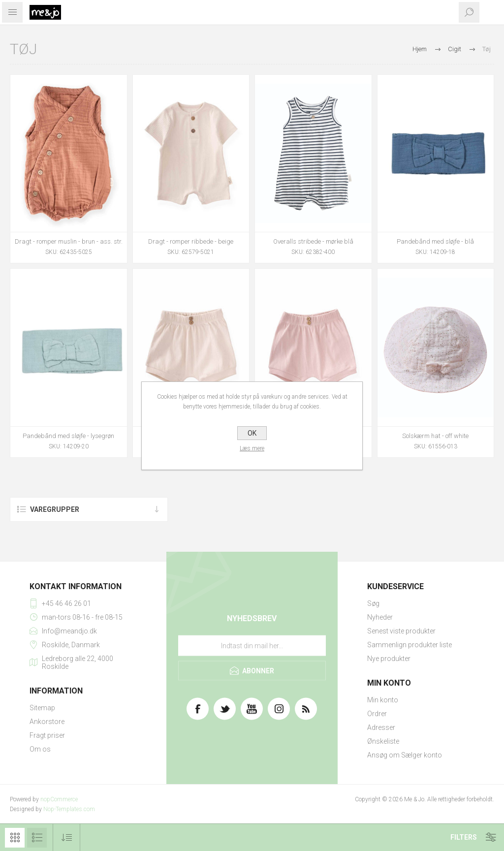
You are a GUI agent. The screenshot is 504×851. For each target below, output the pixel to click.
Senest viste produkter (401, 631)
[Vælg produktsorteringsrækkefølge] (67, 837)
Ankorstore (47, 722)
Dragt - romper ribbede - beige (191, 241)
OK (252, 433)
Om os (40, 749)
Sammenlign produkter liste (409, 645)
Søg (373, 603)
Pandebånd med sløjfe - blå (435, 241)
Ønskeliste (383, 741)
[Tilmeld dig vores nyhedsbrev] (252, 645)
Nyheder (380, 617)
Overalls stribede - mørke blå (313, 241)
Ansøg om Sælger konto (405, 755)
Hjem (420, 49)
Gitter (15, 838)
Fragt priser (47, 735)
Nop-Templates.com (69, 809)
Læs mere (252, 448)
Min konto (383, 700)
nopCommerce (59, 799)
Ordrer (377, 714)
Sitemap (42, 708)
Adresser (381, 727)
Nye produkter (389, 659)
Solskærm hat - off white (435, 436)
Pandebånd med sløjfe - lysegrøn (68, 436)
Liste (37, 838)
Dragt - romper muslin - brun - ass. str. (69, 241)
